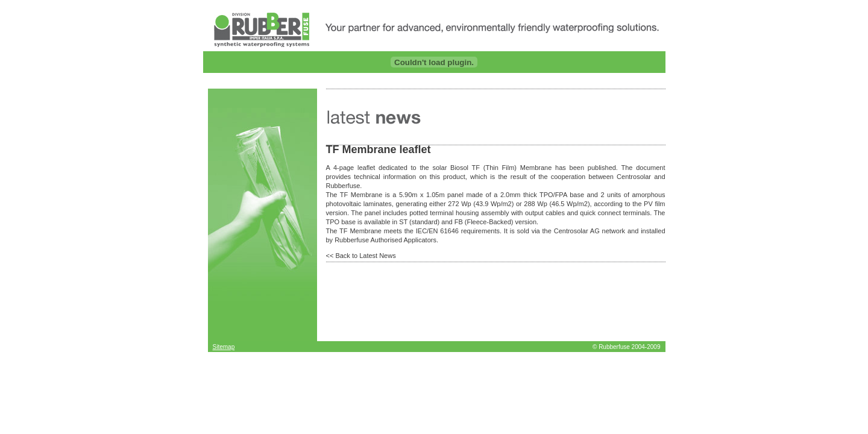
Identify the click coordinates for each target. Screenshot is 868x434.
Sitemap (224, 347)
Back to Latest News (365, 256)
